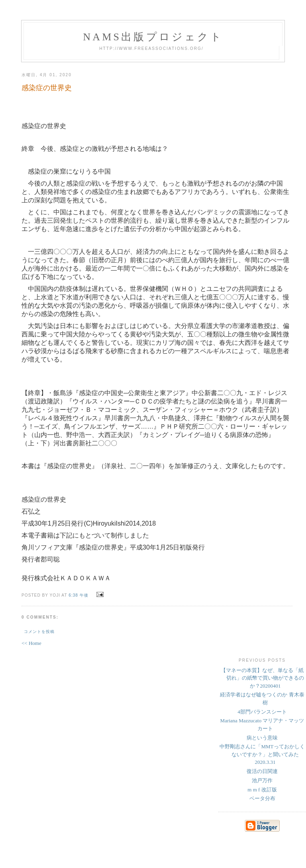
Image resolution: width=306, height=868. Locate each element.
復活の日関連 (262, 771)
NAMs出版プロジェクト (153, 37)
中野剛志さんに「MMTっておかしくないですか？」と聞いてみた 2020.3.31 (262, 754)
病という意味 (262, 738)
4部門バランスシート (262, 712)
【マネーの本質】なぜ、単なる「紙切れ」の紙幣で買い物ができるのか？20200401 (262, 678)
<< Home (31, 643)
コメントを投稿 (39, 632)
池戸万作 (262, 780)
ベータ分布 (262, 798)
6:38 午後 (78, 595)
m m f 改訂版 (262, 790)
